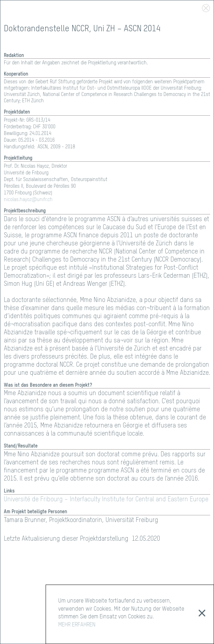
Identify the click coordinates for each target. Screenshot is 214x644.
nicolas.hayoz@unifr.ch (28, 200)
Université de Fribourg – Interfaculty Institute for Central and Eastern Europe (106, 500)
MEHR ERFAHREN (77, 625)
